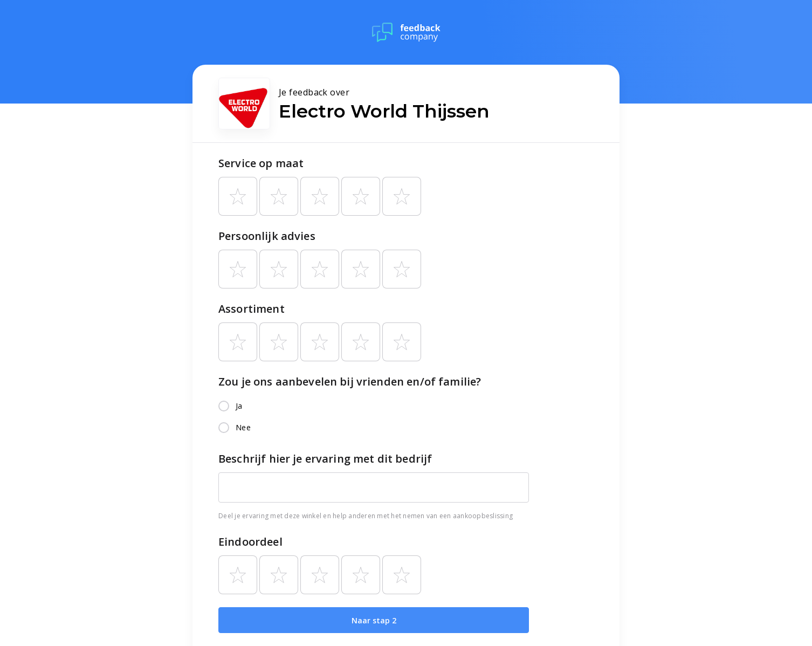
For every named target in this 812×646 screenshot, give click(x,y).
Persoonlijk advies (267, 236)
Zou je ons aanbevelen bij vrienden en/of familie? (350, 382)
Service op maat (261, 163)
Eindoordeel (250, 542)
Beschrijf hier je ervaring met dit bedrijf (325, 459)
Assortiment (252, 309)
